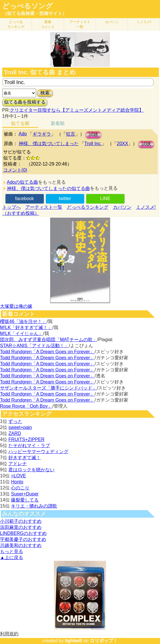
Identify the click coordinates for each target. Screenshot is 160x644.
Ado (23, 134)
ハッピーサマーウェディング (38, 452)
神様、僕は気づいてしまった (49, 144)
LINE (105, 198)
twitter (65, 198)
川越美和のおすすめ (21, 545)
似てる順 (20, 123)
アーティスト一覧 (44, 207)
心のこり (20, 488)
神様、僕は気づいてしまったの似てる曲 (48, 188)
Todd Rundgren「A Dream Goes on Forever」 (47, 352)
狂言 (71, 134)
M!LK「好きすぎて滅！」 (26, 327)
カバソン (112, 22)
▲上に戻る (12, 557)
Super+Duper (25, 494)
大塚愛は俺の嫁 (16, 306)
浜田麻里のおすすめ (21, 527)
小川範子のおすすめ (21, 521)
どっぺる (16, 24)
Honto (17, 482)
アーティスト (80, 24)
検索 (45, 93)
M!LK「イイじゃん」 (21, 334)
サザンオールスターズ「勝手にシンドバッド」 (48, 388)
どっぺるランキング (88, 207)
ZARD (15, 433)
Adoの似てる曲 (22, 182)
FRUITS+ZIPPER (26, 439)
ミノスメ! (144, 22)
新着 (48, 24)
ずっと (15, 421)
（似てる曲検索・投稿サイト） (35, 13)
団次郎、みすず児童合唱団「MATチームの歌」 (49, 340)
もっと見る (12, 551)
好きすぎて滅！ (25, 458)
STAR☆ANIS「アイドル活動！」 (34, 346)
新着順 (58, 123)
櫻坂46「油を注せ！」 (23, 321)
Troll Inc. (93, 144)
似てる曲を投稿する (25, 102)
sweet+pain (20, 427)
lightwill (74, 641)
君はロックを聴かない (31, 470)
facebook (25, 198)
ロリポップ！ (104, 641)
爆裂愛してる (25, 500)
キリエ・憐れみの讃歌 (34, 506)
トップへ (12, 207)
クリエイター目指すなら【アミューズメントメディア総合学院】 (77, 110)
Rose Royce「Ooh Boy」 (26, 406)
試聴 (93, 135)
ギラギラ (42, 134)
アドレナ (18, 464)
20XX (122, 144)
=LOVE (18, 476)
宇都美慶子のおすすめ (23, 539)
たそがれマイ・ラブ (29, 446)
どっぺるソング (28, 6)
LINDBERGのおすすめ (23, 533)
